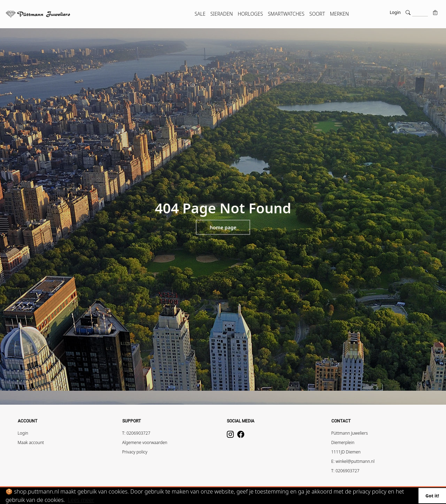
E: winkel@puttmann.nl (353, 461)
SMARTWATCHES (286, 14)
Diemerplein (343, 442)
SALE (200, 14)
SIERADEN (222, 14)
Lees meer (81, 500)
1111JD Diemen (346, 452)
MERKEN (340, 14)
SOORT (317, 14)
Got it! (432, 496)
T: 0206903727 (136, 433)
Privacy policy (135, 452)
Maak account (31, 442)
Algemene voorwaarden (145, 442)
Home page (223, 227)
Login (395, 12)
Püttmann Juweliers (350, 433)
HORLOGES (250, 14)
